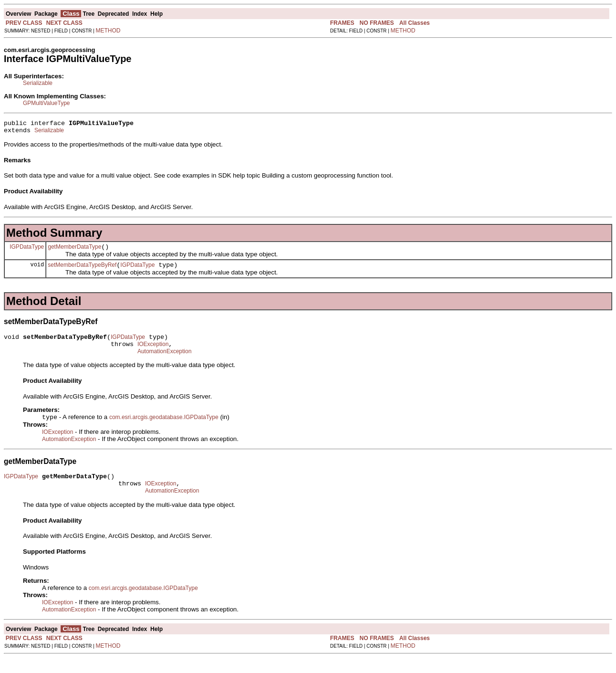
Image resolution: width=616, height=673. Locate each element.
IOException (153, 353)
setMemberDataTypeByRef (82, 271)
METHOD (108, 31)
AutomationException (164, 361)
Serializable (38, 83)
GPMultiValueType (47, 103)
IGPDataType (27, 251)
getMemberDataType (74, 251)
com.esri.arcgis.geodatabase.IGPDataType (164, 428)
